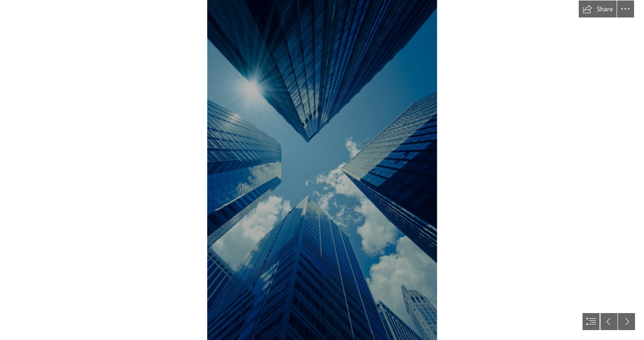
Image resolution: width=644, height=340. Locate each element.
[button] (598, 9)
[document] (322, 170)
